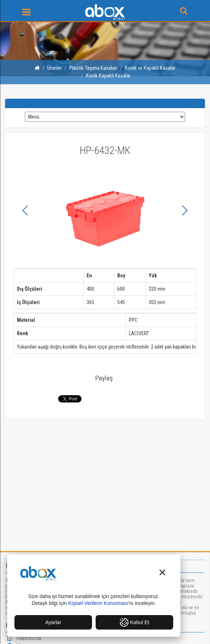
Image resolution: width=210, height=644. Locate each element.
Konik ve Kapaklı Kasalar (150, 68)
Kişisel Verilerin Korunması (98, 603)
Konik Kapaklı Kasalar (108, 76)
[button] (162, 573)
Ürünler (54, 68)
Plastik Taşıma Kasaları (93, 68)
